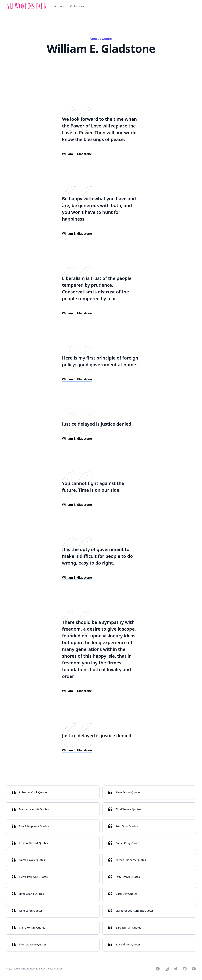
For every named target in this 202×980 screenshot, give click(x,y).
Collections (77, 6)
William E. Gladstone (77, 154)
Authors (59, 6)
